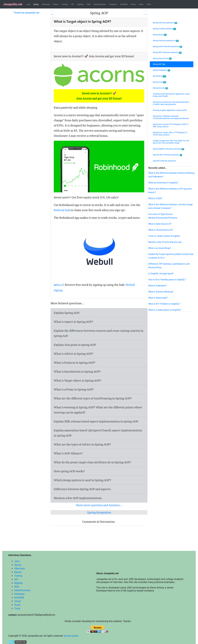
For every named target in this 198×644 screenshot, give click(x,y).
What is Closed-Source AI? (161, 230)
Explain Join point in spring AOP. (75, 345)
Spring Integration (99, 512)
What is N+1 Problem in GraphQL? (164, 304)
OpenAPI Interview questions (164, 161)
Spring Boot (159, 76)
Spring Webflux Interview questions (169, 149)
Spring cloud (159, 82)
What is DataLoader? (158, 298)
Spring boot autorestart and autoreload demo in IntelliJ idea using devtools (171, 103)
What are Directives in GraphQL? (163, 183)
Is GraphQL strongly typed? (161, 274)
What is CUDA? (155, 198)
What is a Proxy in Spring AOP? (74, 389)
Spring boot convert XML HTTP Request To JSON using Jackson (170, 134)
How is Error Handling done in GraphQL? (167, 280)
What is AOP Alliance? (68, 453)
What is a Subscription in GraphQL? (165, 310)
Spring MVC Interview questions (167, 52)
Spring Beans (160, 35)
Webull (59, 285)
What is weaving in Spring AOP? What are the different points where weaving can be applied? (98, 410)
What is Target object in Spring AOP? (78, 380)
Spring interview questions (165, 23)
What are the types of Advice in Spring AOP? (82, 444)
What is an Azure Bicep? (160, 248)
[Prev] (53, 14)
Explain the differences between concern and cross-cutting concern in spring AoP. (99, 333)
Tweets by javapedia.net (27, 13)
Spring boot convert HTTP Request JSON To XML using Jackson (171, 125)
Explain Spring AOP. (67, 313)
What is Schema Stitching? (161, 292)
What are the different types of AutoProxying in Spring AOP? (93, 398)
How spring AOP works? (69, 471)
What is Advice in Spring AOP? (74, 354)
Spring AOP (159, 64)
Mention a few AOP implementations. (78, 498)
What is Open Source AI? (160, 224)
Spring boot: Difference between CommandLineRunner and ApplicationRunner (171, 117)
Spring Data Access (162, 59)
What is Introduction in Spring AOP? (77, 372)
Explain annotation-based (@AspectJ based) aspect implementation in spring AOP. (98, 433)
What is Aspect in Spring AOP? (73, 322)
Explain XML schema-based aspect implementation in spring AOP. (96, 421)
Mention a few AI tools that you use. (165, 242)
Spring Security (160, 88)
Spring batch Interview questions (168, 47)
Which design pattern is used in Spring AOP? (82, 480)
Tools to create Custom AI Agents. (164, 236)
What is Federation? (158, 286)
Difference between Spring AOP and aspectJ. (83, 489)
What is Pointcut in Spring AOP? (75, 363)
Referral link (62, 210)
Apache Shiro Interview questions (167, 155)
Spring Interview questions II (166, 41)
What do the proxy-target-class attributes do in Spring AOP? (92, 462)
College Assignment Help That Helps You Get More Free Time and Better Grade (171, 142)
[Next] (145, 14)
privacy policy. (71, 636)
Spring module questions (164, 29)
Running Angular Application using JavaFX (170, 110)
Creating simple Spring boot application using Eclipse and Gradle (171, 95)
